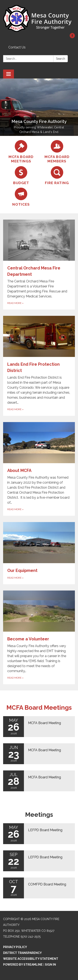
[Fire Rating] (57, 176)
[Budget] (21, 176)
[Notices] (21, 197)
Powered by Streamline (23, 965)
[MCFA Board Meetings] (21, 152)
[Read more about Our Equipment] (39, 553)
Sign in (50, 965)
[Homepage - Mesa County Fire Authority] (39, 19)
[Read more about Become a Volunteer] (39, 637)
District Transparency (22, 953)
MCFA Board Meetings (39, 707)
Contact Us (17, 47)
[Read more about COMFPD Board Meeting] (39, 888)
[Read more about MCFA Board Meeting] (39, 727)
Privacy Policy (15, 947)
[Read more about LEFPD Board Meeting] (39, 834)
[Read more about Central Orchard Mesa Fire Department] (39, 265)
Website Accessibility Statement (31, 959)
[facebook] (72, 37)
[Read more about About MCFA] (39, 469)
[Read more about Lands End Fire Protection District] (39, 366)
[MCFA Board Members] (57, 152)
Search (61, 59)
